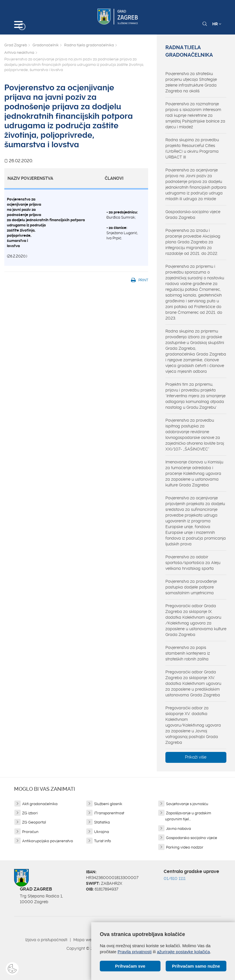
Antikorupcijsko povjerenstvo (48, 841)
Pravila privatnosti (135, 952)
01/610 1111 (175, 878)
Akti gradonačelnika (40, 804)
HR (217, 24)
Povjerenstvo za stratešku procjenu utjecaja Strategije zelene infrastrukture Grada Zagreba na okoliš (191, 82)
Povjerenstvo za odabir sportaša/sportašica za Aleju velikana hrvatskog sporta (193, 563)
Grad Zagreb (16, 45)
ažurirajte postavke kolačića (183, 952)
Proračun (30, 832)
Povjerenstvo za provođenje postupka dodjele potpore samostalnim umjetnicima (191, 587)
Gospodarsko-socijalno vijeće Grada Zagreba (193, 215)
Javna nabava (178, 829)
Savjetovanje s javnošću (187, 804)
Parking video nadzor (185, 847)
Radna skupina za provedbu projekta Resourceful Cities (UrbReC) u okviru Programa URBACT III (192, 148)
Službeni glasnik (108, 804)
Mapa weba (85, 940)
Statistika (102, 822)
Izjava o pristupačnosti (46, 940)
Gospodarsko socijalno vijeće (192, 838)
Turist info (103, 841)
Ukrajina (102, 832)
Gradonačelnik (46, 45)
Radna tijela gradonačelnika (89, 45)
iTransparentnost (109, 813)
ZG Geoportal (34, 822)
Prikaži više (196, 757)
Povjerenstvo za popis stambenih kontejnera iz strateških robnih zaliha (188, 653)
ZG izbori (30, 813)
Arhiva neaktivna (19, 52)
